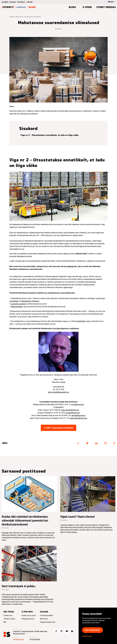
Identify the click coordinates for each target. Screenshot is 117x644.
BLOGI (72, 7)
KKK (5, 622)
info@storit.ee (18, 640)
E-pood (87, 7)
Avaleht (12, 17)
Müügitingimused (28, 619)
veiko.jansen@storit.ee (70, 410)
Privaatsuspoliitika (47, 615)
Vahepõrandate (17, 307)
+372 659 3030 (35, 640)
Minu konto (44, 619)
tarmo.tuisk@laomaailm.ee (59, 392)
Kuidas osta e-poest (29, 615)
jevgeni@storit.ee (73, 413)
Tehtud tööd (87, 636)
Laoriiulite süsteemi (19, 304)
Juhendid (29, 2)
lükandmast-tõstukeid (30, 301)
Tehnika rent (8, 615)
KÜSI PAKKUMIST (92, 630)
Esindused (13, 2)
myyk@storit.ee (78, 405)
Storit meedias (106, 7)
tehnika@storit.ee (78, 415)
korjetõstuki (81, 321)
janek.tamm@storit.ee (79, 418)
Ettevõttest (21, 2)
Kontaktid (5, 2)
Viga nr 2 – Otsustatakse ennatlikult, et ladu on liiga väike (50, 135)
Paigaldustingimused (48, 622)
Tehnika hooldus (9, 619)
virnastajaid (14, 301)
